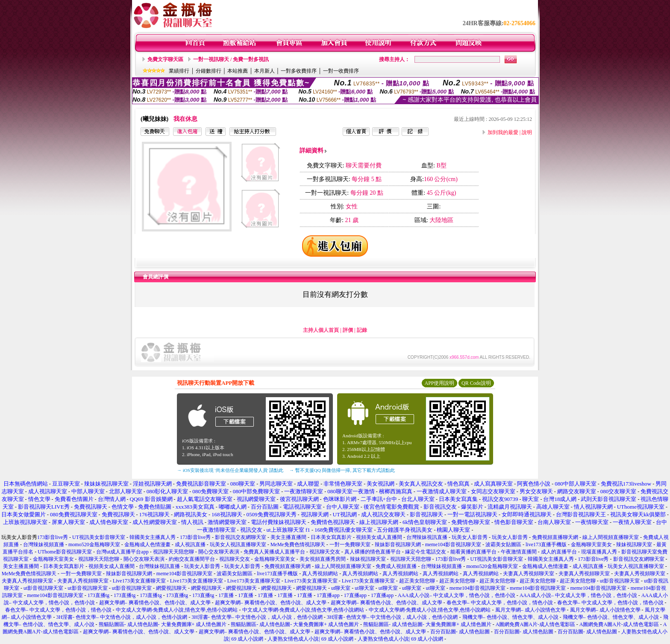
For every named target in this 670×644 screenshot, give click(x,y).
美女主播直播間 (288, 537)
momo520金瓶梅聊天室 (94, 544)
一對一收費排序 (341, 71)
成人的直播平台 (559, 552)
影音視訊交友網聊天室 (241, 537)
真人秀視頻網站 (320, 574)
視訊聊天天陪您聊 (173, 552)
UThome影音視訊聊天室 (65, 552)
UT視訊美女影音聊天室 (99, 537)
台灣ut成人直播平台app (122, 552)
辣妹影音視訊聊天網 (398, 544)
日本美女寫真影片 (331, 537)
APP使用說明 (439, 383)
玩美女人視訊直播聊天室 (238, 544)
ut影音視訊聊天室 (620, 581)
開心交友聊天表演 (219, 552)
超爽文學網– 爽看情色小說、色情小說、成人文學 (155, 603)
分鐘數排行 (209, 71)
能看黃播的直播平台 (473, 552)
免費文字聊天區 (165, 59)
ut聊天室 (341, 588)
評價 (348, 330)
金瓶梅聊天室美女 (591, 544)
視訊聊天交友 (325, 552)
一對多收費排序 (299, 71)
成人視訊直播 (190, 544)
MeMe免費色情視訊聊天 (298, 544)
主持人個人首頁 (321, 330)
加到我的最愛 (503, 132)
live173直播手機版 (546, 544)
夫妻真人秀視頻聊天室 (529, 574)
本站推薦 (238, 71)
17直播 (226, 595)
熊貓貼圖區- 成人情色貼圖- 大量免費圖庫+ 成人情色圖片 (163, 624)
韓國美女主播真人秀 (153, 537)
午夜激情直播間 (519, 552)
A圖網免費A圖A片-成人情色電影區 (535, 624)
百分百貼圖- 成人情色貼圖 (460, 632)
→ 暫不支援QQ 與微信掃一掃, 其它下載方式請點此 (342, 470)
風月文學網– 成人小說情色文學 (530, 610)
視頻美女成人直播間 (379, 537)
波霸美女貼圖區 (503, 544)
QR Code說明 (476, 383)
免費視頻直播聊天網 (555, 537)
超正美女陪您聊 (417, 581)
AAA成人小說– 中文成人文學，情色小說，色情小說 (457, 595)
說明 (527, 132)
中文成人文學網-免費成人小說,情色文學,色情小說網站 (177, 610)
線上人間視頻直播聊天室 (611, 537)
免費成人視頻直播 (396, 566)
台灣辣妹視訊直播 (427, 537)
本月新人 (264, 71)
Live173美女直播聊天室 (139, 581)
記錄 (362, 330)
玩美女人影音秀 (470, 537)
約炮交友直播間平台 (192, 559)
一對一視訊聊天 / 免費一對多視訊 (231, 59)
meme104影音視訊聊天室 (453, 544)
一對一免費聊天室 (350, 544)
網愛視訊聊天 (171, 588)
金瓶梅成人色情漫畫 (147, 544)
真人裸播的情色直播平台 (373, 552)
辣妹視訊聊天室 (634, 544)
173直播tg (98, 595)
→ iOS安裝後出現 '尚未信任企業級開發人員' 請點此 (230, 470)
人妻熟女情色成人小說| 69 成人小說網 (310, 639)
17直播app (328, 595)
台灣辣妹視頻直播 (44, 544)
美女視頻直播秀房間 (323, 559)
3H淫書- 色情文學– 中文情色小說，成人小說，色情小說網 (122, 617)
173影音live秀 (53, 537)
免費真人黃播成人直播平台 (274, 552)
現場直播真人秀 (599, 552)
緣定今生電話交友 (426, 552)
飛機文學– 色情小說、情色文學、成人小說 (510, 617)
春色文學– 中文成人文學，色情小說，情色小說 (500, 603)
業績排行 (179, 71)
